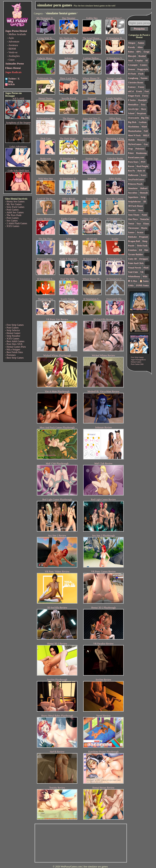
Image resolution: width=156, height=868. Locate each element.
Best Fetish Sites (15, 352)
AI (147, 60)
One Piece (133, 219)
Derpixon (141, 113)
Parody (131, 47)
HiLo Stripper (13, 349)
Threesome (133, 228)
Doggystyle (143, 69)
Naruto (144, 78)
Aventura (13, 45)
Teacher (132, 210)
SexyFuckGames (136, 179)
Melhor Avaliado (17, 34)
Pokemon (140, 149)
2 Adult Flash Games (17, 223)
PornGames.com (136, 157)
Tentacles (144, 219)
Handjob (142, 100)
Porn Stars (133, 162)
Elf (140, 250)
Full (146, 131)
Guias (12, 60)
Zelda (131, 285)
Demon (131, 69)
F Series (132, 100)
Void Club (133, 272)
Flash (141, 74)
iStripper (144, 259)
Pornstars (11, 355)
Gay (146, 144)
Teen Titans (134, 215)
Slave (144, 109)
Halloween (133, 175)
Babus (131, 52)
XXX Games (13, 226)
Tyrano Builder (135, 254)
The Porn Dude (14, 215)
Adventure (14, 42)
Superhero (133, 197)
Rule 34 (141, 171)
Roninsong (141, 153)
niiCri (131, 91)
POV (143, 162)
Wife (145, 276)
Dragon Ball (134, 241)
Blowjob (132, 56)
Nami (144, 215)
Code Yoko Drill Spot (18, 171)
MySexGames (135, 144)
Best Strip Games (15, 358)
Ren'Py (132, 171)
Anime (141, 43)
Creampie (133, 65)
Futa (143, 105)
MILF (146, 135)
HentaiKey (133, 105)
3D (145, 202)
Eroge (147, 52)
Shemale (144, 193)
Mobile (131, 140)
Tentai (131, 224)
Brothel (142, 56)
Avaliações (14, 56)
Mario (144, 228)
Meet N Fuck (134, 135)
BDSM (12, 49)
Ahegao (132, 43)
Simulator (133, 188)
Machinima (134, 127)
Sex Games (12, 221)
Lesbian (143, 122)
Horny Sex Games (15, 201)
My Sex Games (14, 204)
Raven (131, 166)
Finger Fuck (134, 96)
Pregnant (144, 237)
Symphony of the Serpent (18, 123)
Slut (146, 250)
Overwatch (133, 118)
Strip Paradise (13, 336)
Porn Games (13, 210)
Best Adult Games (15, 341)
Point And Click (136, 263)
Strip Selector (13, 330)
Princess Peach (135, 184)
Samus (131, 232)
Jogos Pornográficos (138, 360)
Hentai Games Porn (16, 347)
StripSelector (134, 202)
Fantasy (132, 87)
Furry (145, 96)
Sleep (145, 241)
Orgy (130, 149)
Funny (141, 87)
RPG (139, 52)
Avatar (140, 232)
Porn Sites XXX (14, 344)
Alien (140, 47)
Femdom (132, 250)
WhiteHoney (134, 276)
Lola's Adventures (18, 147)
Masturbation (135, 131)
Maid (144, 127)
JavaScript (133, 109)
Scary (143, 175)
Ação (11, 38)
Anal (130, 60)
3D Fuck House (135, 206)
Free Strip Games (15, 325)
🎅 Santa (144, 281)
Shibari (144, 188)
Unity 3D (132, 259)
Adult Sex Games (15, 212)
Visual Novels (135, 268)
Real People (142, 166)
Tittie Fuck (142, 246)
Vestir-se (13, 52)
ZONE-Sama (142, 285)
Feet (147, 91)
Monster (141, 140)
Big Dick (132, 122)
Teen (140, 210)
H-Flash (132, 74)
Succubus (133, 193)
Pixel (146, 268)
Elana (146, 224)
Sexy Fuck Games (15, 207)
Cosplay (139, 60)
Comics (144, 65)
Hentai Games (136, 362)
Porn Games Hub (137, 364)
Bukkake (132, 237)
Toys (139, 224)
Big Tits (145, 118)
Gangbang (133, 78)
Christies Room (136, 83)
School (131, 113)
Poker (131, 153)
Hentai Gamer (13, 333)
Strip (143, 197)
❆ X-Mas (133, 281)
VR (142, 272)
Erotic (139, 91)
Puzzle (131, 246)
